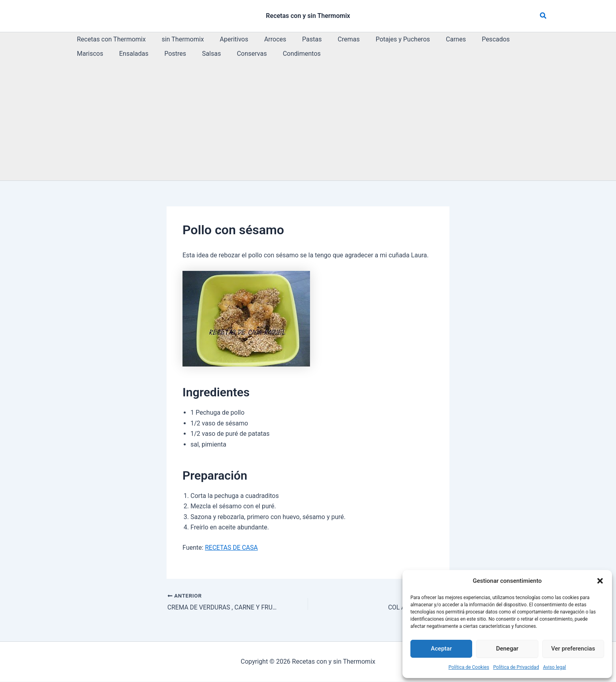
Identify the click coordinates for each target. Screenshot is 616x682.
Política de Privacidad (516, 667)
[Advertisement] (308, 121)
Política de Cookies (469, 667)
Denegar (507, 649)
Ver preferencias (573, 649)
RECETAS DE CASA (232, 548)
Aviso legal (555, 667)
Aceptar (441, 649)
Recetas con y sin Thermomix (308, 16)
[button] (600, 581)
